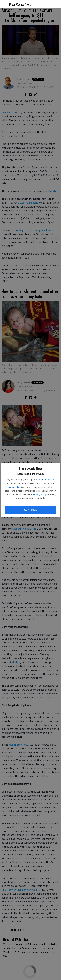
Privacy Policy (14, 487)
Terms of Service (46, 480)
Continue (30, 510)
